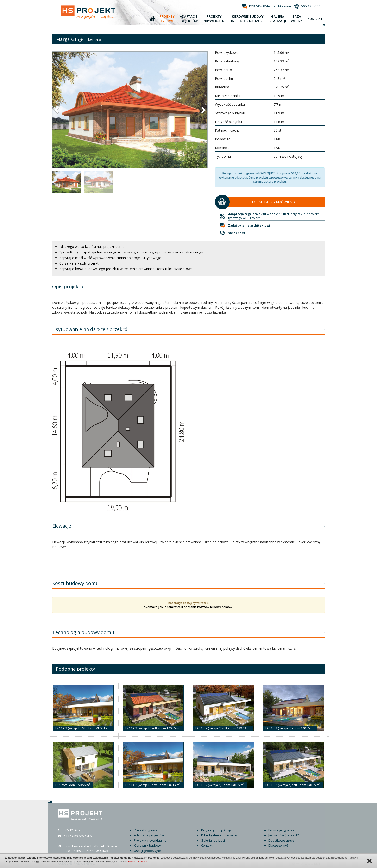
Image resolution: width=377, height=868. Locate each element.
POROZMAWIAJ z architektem (270, 6)
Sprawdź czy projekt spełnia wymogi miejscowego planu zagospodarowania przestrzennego (131, 252)
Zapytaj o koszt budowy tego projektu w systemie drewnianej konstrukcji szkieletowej (126, 269)
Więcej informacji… (139, 862)
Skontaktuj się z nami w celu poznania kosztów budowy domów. (188, 607)
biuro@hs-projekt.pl (78, 836)
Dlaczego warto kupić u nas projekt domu (92, 247)
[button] (57, 110)
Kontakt (207, 845)
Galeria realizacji (213, 840)
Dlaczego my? (278, 845)
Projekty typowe (146, 830)
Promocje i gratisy (281, 830)
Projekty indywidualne (150, 840)
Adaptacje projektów (149, 835)
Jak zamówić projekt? (283, 835)
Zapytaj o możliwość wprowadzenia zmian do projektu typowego (110, 258)
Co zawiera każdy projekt (79, 263)
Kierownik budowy (147, 845)
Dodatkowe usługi (281, 840)
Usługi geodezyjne (147, 851)
